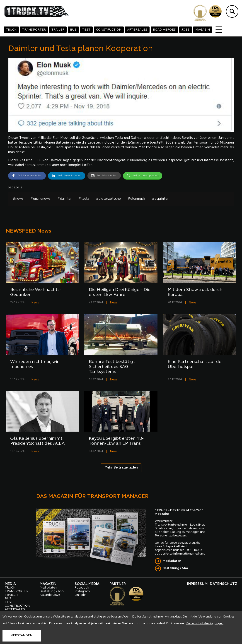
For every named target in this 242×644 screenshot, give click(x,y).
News (35, 303)
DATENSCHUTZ (224, 584)
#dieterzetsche (108, 199)
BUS (73, 30)
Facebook (82, 588)
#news (18, 199)
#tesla (84, 199)
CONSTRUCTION (109, 30)
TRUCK (11, 30)
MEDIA (10, 584)
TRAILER (58, 30)
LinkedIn (81, 595)
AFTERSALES (137, 30)
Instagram (82, 591)
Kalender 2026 (50, 595)
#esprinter (160, 199)
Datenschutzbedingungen (205, 624)
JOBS (186, 30)
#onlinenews (40, 199)
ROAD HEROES (164, 30)
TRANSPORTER (34, 30)
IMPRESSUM (197, 584)
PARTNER (118, 584)
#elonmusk (136, 199)
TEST (86, 30)
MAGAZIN (203, 30)
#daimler (64, 199)
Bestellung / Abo (175, 568)
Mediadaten (172, 561)
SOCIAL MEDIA (87, 584)
